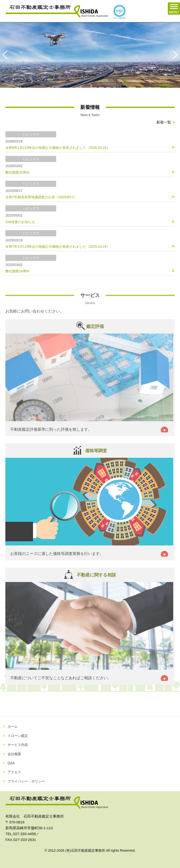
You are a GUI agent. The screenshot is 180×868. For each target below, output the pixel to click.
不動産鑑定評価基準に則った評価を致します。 (51, 429)
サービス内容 (18, 745)
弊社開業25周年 (18, 172)
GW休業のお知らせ (20, 222)
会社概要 (14, 754)
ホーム (13, 726)
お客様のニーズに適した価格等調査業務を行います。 (57, 554)
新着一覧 (164, 122)
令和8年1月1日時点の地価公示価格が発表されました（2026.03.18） (58, 148)
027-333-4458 (24, 834)
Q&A (11, 763)
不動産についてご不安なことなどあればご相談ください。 (61, 678)
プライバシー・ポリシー (26, 781)
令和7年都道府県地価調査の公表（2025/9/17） (41, 197)
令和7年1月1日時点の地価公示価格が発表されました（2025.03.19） (58, 247)
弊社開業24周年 (18, 271)
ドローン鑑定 (18, 736)
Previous (7, 55)
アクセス (14, 772)
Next (173, 55)
